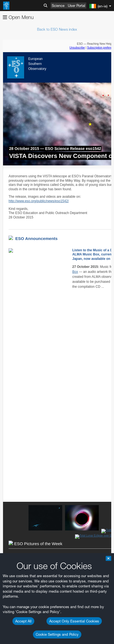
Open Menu (18, 17)
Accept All (23, 621)
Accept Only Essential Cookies (74, 621)
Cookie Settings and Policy (57, 634)
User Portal (77, 6)
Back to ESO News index (57, 29)
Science (58, 6)
